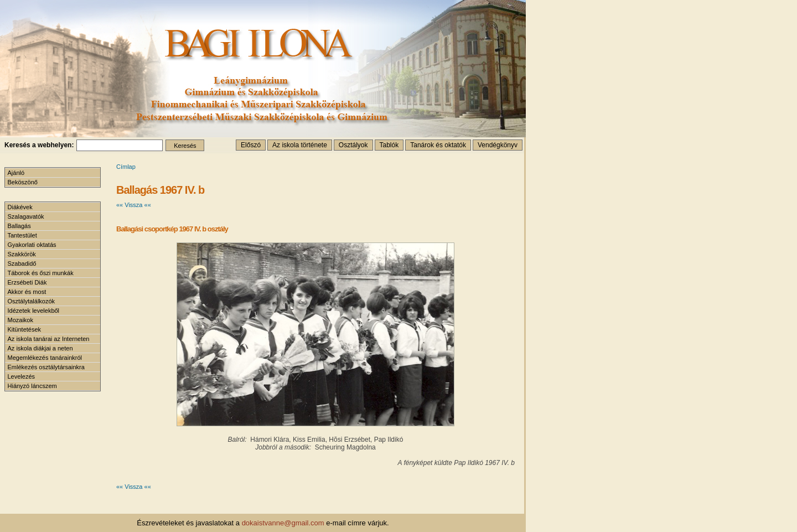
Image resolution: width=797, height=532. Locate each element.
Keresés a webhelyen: (39, 145)
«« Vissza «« (134, 205)
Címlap (126, 167)
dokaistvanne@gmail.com (283, 523)
